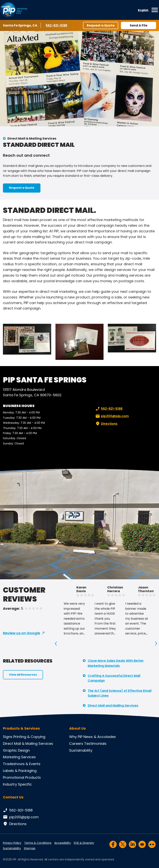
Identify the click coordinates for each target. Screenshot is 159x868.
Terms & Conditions (38, 843)
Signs (8, 737)
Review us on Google (21, 633)
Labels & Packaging (20, 771)
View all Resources (23, 675)
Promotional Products (22, 777)
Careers (76, 744)
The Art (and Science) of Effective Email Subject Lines (120, 693)
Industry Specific (17, 784)
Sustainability (81, 750)
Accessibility (63, 843)
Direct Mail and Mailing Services (113, 706)
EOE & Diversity (84, 843)
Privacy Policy (12, 843)
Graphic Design (16, 750)
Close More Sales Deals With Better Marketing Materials (116, 663)
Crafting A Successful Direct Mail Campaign (114, 678)
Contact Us (13, 797)
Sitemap (30, 848)
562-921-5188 (57, 25)
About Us (77, 728)
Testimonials (95, 744)
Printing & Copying (29, 737)
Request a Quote (101, 25)
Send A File (138, 25)
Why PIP (76, 737)
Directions (106, 424)
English (143, 10)
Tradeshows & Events (22, 764)
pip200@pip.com (112, 416)
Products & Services (21, 728)
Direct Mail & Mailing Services (32, 138)
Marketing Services (19, 757)
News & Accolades (100, 737)
